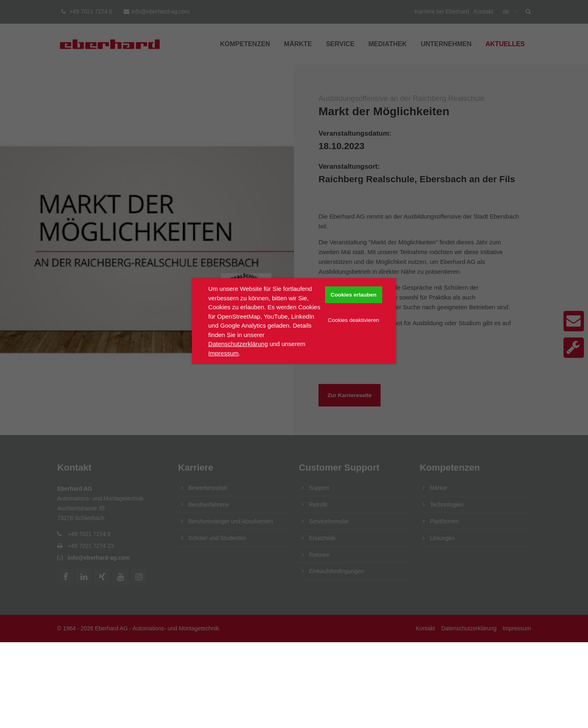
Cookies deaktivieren (353, 320)
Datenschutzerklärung (238, 344)
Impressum (223, 353)
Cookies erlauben (353, 295)
